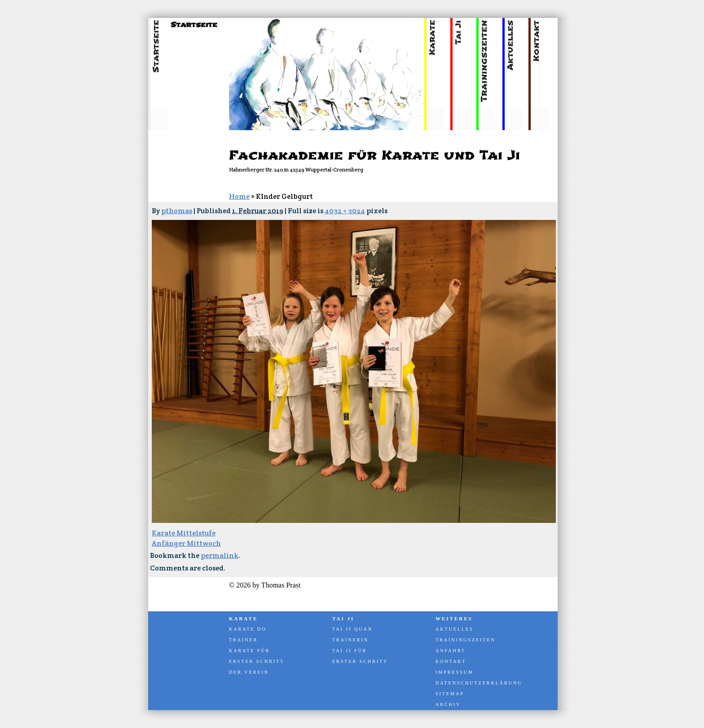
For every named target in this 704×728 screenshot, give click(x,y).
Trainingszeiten (466, 640)
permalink (220, 555)
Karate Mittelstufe (184, 533)
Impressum (455, 672)
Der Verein (249, 672)
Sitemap (450, 694)
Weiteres (454, 618)
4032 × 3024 (345, 211)
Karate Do (248, 629)
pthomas (177, 211)
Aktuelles (455, 629)
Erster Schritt (257, 661)
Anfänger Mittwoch (186, 543)
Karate (243, 618)
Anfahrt (451, 651)
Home (239, 196)
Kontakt (451, 661)
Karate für (249, 651)
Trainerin (350, 640)
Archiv (448, 704)
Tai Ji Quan (352, 629)
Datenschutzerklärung (478, 683)
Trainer (243, 640)
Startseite (194, 25)
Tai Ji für (350, 651)
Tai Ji (343, 618)
